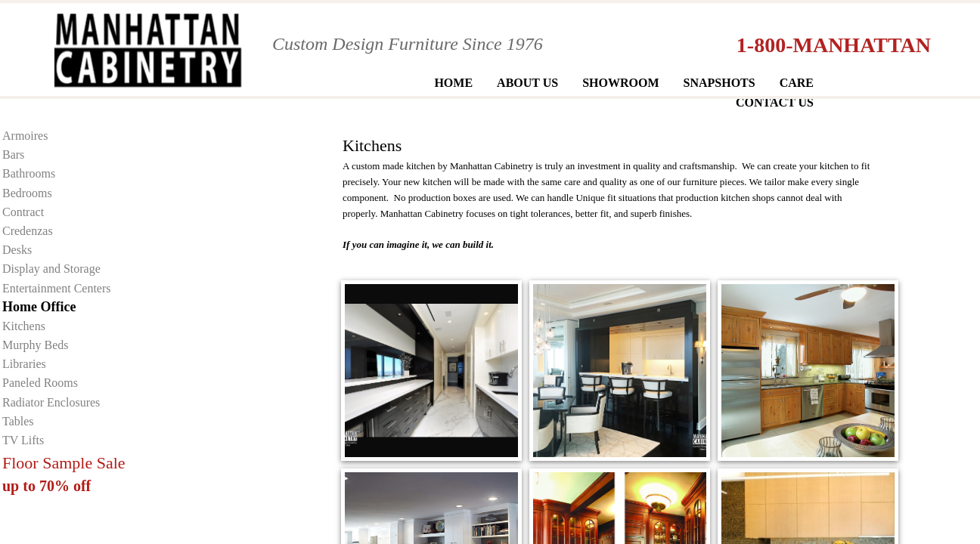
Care (797, 83)
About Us (527, 83)
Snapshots (719, 83)
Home (453, 83)
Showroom (620, 83)
